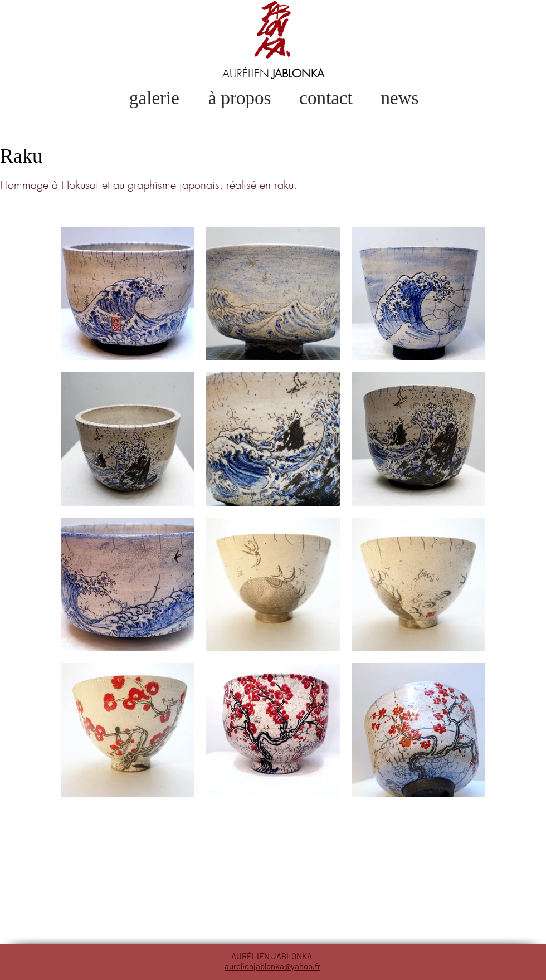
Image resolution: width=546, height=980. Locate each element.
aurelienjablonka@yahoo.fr (272, 966)
